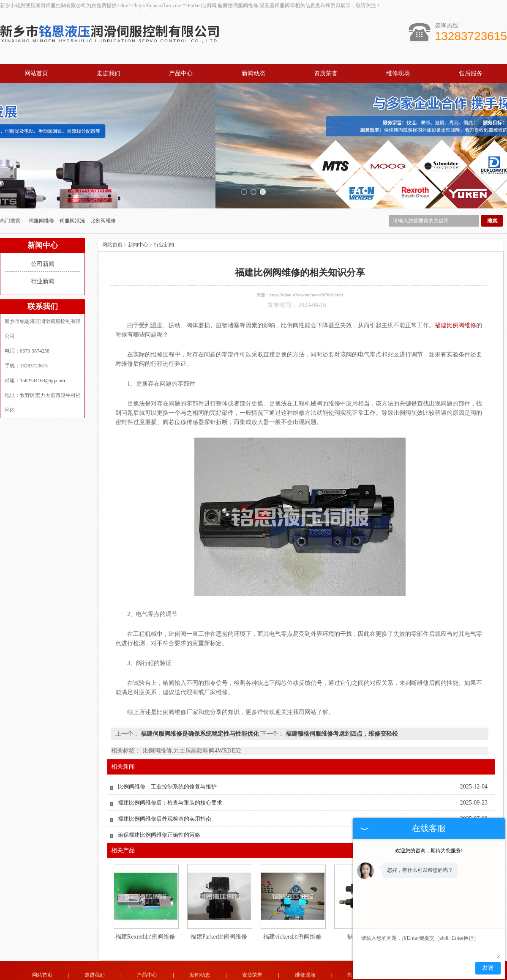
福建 (276, 977)
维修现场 (398, 73)
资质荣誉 (326, 73)
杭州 (264, 977)
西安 (310, 977)
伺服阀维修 (42, 198)
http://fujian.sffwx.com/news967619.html (306, 272)
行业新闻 (43, 259)
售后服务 (471, 73)
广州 (287, 977)
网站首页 (36, 73)
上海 (230, 977)
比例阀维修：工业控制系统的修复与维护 (167, 764)
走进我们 (109, 73)
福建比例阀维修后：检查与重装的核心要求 (170, 780)
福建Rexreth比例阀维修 (145, 914)
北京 (299, 977)
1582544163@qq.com (42, 358)
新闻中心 (138, 222)
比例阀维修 (103, 198)
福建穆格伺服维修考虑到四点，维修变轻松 (341, 711)
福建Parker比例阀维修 (219, 914)
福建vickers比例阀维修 (292, 914)
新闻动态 (253, 73)
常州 (253, 977)
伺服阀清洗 (73, 198)
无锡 (242, 977)
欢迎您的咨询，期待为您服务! (429, 851)
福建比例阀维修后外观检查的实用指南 (165, 796)
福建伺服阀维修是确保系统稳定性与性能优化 (200, 711)
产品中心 (181, 73)
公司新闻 (43, 241)
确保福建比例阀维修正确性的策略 (159, 812)
